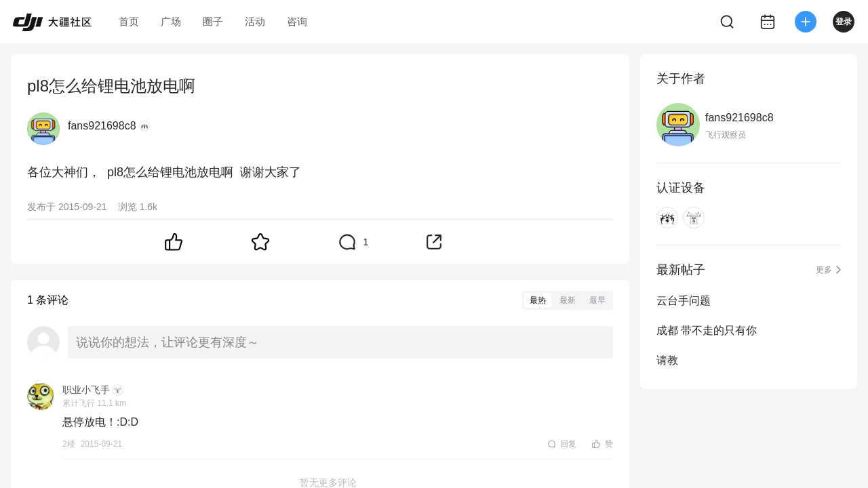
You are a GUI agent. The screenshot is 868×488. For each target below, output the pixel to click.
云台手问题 (684, 301)
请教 (667, 360)
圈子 (213, 21)
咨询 (297, 21)
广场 (171, 21)
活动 (255, 21)
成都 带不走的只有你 (707, 330)
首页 (129, 21)
